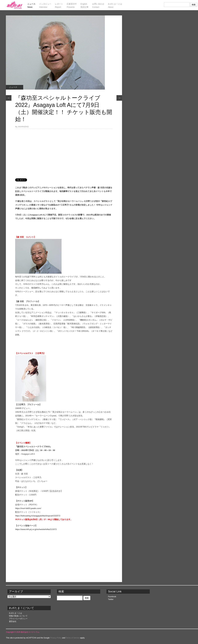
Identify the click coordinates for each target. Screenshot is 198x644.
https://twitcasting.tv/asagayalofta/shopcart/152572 (38, 516)
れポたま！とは (15, 613)
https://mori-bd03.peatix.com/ (28, 508)
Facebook (112, 597)
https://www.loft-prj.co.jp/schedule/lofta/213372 (36, 529)
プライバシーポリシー (18, 619)
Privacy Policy (56, 638)
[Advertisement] (64, 152)
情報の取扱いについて (18, 616)
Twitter (111, 599)
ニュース (13, 87)
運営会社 (13, 621)
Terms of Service (73, 638)
